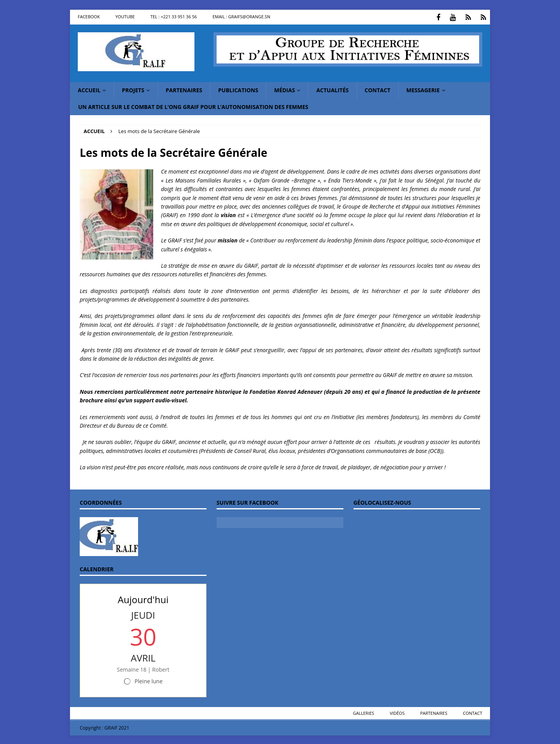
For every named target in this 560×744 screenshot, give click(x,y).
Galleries (364, 712)
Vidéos (397, 712)
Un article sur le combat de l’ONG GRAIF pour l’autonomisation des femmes (193, 106)
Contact (378, 89)
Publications (238, 89)
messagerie (423, 89)
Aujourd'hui (143, 598)
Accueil (89, 89)
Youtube (125, 17)
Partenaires (184, 89)
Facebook (89, 17)
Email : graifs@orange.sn (241, 17)
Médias (284, 89)
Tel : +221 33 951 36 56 (174, 17)
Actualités (332, 89)
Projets (133, 89)
